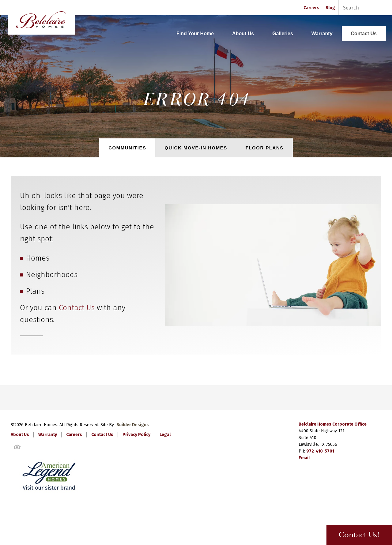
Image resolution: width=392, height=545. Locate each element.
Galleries (283, 34)
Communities (127, 148)
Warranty (322, 34)
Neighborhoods (52, 275)
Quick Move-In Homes (196, 148)
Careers (311, 8)
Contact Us (364, 34)
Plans (35, 291)
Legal (165, 435)
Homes (38, 258)
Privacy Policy (136, 435)
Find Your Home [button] (195, 34)
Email (304, 458)
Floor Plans (265, 148)
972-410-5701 (320, 451)
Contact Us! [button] (359, 535)
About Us (243, 34)
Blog (330, 8)
